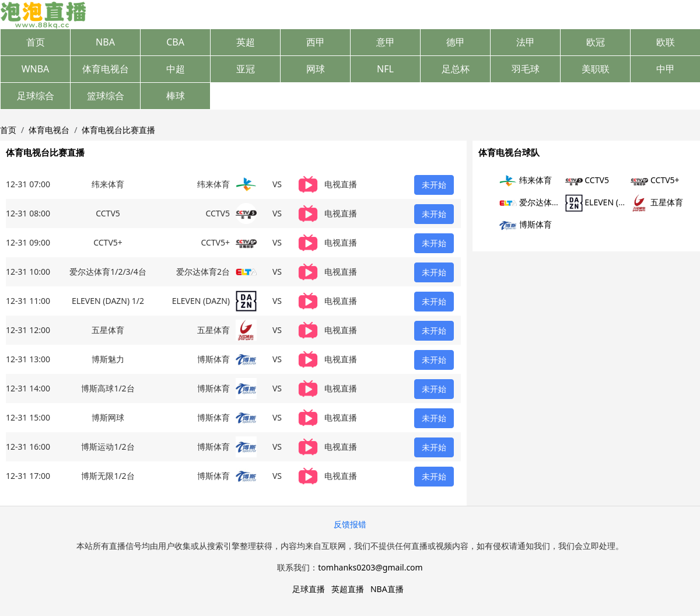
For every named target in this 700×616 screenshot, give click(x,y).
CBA (175, 42)
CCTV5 (587, 180)
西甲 (316, 42)
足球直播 (309, 589)
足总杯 (456, 69)
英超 (246, 42)
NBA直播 (387, 589)
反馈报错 (350, 524)
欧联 (666, 42)
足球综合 (36, 96)
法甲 (526, 42)
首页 (36, 42)
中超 (176, 69)
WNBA (36, 69)
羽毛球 (526, 69)
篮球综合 (106, 96)
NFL (385, 69)
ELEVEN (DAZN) (604, 202)
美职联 (596, 69)
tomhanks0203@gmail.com (370, 567)
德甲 (456, 42)
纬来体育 (526, 180)
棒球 (176, 96)
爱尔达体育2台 (536, 202)
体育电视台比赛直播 (118, 130)
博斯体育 (526, 224)
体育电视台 (106, 69)
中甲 (666, 69)
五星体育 (657, 202)
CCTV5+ (655, 180)
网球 (316, 69)
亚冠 (246, 69)
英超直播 (348, 589)
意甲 (386, 42)
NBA (105, 42)
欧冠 (596, 42)
